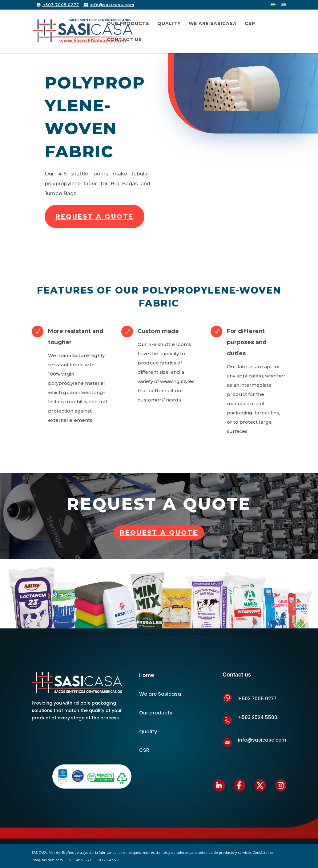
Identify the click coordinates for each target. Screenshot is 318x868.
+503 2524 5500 (258, 717)
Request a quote (159, 533)
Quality (169, 24)
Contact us (124, 40)
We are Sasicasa (160, 694)
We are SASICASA (213, 24)
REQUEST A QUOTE (95, 216)
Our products (156, 713)
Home (147, 675)
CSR (250, 24)
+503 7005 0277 (60, 5)
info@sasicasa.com (262, 740)
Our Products (128, 24)
